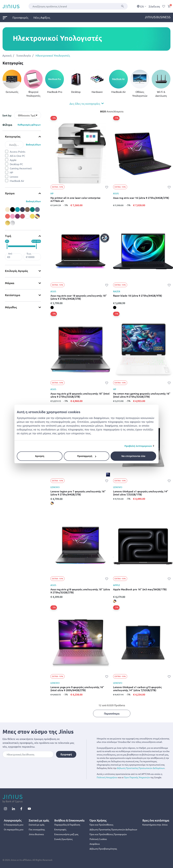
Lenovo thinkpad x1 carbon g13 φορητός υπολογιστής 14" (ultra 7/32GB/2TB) (137, 689)
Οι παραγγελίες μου (14, 829)
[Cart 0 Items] (169, 6)
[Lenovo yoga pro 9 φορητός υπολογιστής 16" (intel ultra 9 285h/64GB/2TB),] (52, 699)
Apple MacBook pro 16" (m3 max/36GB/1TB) (140, 589)
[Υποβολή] (123, 6)
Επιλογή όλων (33, 144)
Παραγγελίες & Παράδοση (67, 825)
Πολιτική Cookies (98, 839)
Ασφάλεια (95, 844)
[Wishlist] (164, 6)
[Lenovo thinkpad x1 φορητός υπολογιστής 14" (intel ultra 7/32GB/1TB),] (115, 503)
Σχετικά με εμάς (37, 825)
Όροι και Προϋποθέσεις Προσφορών (108, 834)
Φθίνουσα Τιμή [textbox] (27, 115)
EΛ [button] (142, 6)
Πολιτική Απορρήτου (107, 777)
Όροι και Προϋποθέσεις (101, 825)
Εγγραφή (66, 754)
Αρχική (7, 55)
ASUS (116, 194)
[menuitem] (8, 17)
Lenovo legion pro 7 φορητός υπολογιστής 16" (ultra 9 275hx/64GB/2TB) (78, 493)
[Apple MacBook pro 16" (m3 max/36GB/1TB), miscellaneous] (115, 601)
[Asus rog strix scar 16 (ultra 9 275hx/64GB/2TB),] (115, 210)
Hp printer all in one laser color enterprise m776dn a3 (75, 199)
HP (52, 194)
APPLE (117, 585)
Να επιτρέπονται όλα (133, 456)
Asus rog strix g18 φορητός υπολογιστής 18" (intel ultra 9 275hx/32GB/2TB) (80, 395)
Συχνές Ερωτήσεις (63, 839)
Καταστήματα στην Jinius (155, 825)
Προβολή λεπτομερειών (138, 446)
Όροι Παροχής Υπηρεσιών (137, 777)
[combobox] (78, 6)
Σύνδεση (154, 6)
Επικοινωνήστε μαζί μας (66, 834)
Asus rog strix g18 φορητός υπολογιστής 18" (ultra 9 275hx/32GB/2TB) (80, 591)
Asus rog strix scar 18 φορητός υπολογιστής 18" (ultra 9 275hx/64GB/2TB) (79, 297)
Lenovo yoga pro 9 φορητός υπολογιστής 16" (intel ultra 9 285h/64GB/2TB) (77, 689)
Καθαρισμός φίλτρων (29, 125)
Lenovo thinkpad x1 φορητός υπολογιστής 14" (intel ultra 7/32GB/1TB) (141, 493)
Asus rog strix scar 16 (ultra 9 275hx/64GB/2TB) (141, 198)
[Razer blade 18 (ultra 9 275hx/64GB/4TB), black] (115, 308)
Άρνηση (40, 456)
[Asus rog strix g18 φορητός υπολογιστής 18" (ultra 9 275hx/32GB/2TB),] (52, 601)
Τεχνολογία (24, 55)
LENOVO (55, 487)
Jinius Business (36, 834)
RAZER (117, 291)
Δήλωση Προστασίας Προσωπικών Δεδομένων (141, 768)
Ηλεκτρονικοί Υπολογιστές (53, 55)
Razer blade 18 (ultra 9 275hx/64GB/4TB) (138, 296)
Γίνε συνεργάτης (37, 829)
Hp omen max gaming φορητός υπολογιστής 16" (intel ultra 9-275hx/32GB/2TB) (142, 395)
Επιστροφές (60, 829)
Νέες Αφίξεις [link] (42, 17)
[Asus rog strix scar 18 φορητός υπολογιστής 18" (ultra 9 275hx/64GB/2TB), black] (52, 308)
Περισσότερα (112, 713)
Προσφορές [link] (20, 17)
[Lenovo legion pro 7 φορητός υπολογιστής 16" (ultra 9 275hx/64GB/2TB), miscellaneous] (52, 503)
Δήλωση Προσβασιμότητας (103, 849)
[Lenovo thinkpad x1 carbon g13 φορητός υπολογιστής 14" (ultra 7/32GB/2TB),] (115, 699)
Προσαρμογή (87, 456)
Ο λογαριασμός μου (14, 825)
